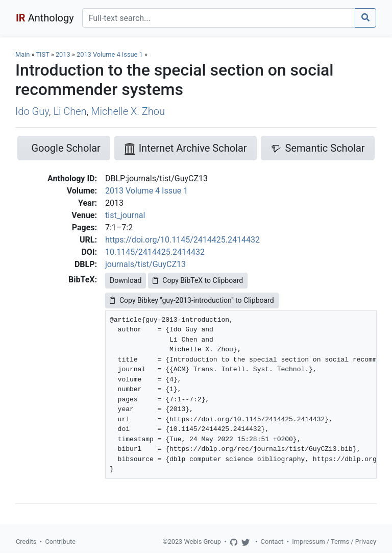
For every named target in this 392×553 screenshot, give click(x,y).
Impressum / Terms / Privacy (334, 542)
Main (22, 54)
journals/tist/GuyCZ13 (145, 264)
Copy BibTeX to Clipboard (198, 280)
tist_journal (125, 215)
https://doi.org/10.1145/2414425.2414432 (182, 240)
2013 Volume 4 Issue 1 (111, 54)
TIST (42, 54)
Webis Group (202, 542)
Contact (272, 542)
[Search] (219, 18)
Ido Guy (32, 111)
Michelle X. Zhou (128, 111)
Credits (26, 542)
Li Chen (70, 111)
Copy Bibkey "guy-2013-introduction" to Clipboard (192, 300)
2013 (63, 54)
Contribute (60, 542)
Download (126, 280)
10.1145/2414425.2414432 (155, 252)
